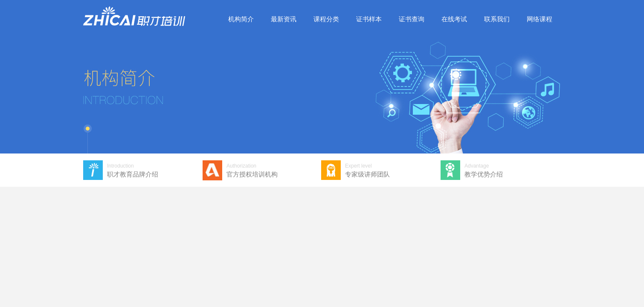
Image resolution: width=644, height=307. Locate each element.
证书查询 (412, 19)
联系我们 (497, 19)
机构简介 (241, 19)
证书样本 (369, 19)
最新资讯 (284, 19)
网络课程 (540, 19)
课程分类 (326, 19)
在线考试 (454, 19)
